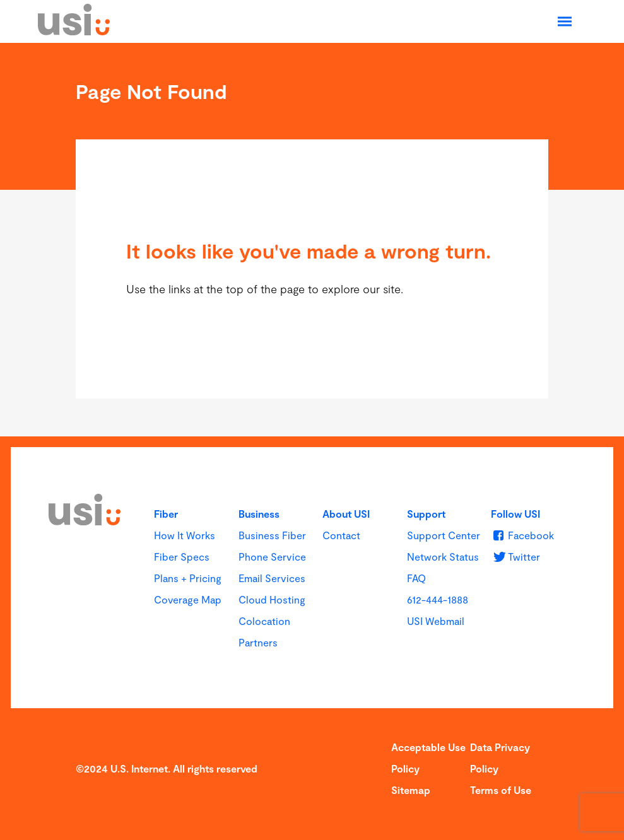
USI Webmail (436, 621)
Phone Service (272, 557)
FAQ (416, 578)
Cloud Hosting (272, 599)
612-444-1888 (438, 599)
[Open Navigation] (565, 21)
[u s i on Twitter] (515, 557)
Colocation (264, 621)
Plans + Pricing (188, 578)
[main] (312, 240)
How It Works (185, 535)
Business (259, 514)
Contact (341, 535)
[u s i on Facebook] (522, 535)
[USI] (74, 31)
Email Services (272, 578)
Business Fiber (272, 535)
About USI (346, 514)
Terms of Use (501, 790)
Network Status (443, 557)
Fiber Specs (182, 557)
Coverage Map (188, 599)
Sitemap (411, 790)
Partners (258, 642)
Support (426, 514)
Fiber (166, 514)
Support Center (444, 535)
